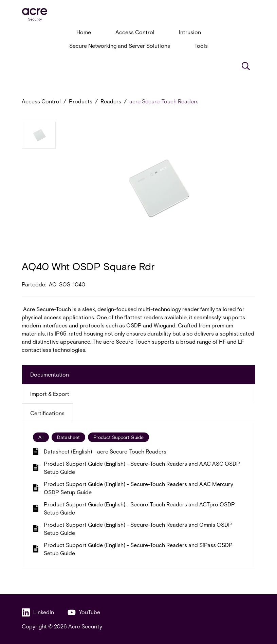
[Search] (246, 66)
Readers (111, 101)
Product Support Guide (118, 437)
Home (84, 32)
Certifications (47, 413)
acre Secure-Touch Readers (164, 101)
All (41, 437)
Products (81, 101)
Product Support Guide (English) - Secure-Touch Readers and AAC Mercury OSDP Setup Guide (133, 488)
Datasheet (68, 437)
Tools (201, 46)
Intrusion (190, 32)
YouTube (84, 612)
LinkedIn (38, 612)
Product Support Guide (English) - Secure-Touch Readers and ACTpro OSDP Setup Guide (134, 508)
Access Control (135, 32)
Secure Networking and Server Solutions (120, 46)
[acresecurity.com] (138, 15)
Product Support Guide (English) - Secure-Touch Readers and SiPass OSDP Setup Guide (133, 549)
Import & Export (50, 394)
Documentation (50, 374)
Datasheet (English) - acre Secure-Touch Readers (100, 451)
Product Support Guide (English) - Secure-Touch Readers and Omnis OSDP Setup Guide (132, 529)
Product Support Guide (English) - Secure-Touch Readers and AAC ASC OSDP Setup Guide (136, 468)
